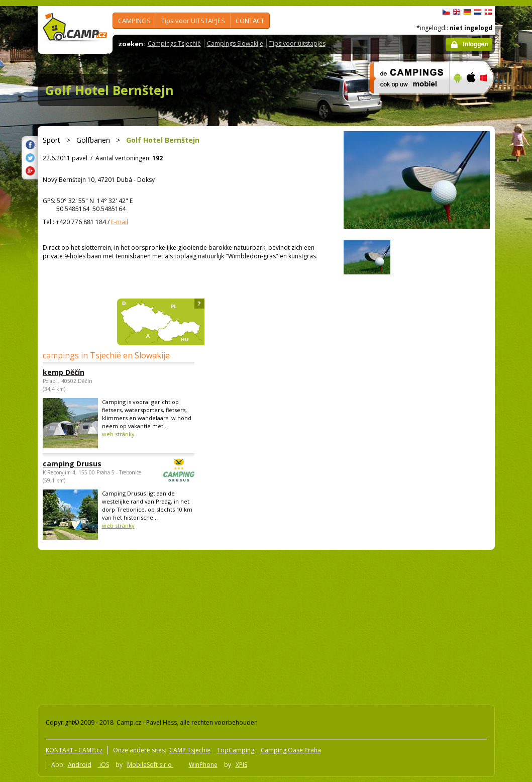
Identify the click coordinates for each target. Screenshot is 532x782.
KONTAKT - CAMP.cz (74, 750)
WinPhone (203, 765)
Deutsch (467, 12)
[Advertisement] (173, 625)
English (457, 12)
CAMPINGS (134, 21)
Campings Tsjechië (174, 43)
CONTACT (250, 21)
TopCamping (236, 750)
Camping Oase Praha (291, 750)
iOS (103, 765)
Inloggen (476, 44)
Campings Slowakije (235, 43)
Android (80, 765)
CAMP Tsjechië (190, 750)
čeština (446, 12)
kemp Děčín (64, 372)
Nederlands (478, 12)
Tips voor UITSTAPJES (193, 21)
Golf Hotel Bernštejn (110, 90)
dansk (488, 12)
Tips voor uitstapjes (297, 43)
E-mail (120, 222)
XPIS (241, 765)
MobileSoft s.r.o (150, 765)
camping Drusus (91, 464)
